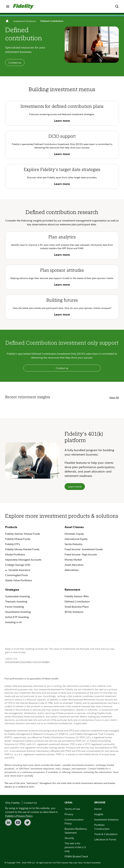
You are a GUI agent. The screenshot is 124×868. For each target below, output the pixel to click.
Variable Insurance (18, 570)
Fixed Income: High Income (81, 554)
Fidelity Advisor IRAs (77, 596)
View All (114, 397)
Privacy (69, 814)
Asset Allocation (74, 565)
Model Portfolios (15, 554)
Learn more (75, 487)
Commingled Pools (17, 575)
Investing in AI (13, 622)
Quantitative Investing (18, 612)
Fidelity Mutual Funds (18, 539)
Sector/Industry (74, 544)
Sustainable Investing (18, 596)
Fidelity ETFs (13, 544)
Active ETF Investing (17, 617)
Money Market (73, 560)
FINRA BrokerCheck (76, 856)
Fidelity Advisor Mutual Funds (23, 534)
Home (98, 809)
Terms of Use (72, 809)
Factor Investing (15, 607)
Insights (99, 814)
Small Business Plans (77, 607)
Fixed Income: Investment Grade (84, 549)
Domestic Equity (74, 534)
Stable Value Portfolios (19, 580)
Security (69, 838)
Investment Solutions (24, 21)
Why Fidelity (12, 803)
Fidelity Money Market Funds (22, 549)
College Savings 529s (18, 565)
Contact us (15, 63)
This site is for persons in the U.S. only (76, 847)
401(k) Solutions (74, 612)
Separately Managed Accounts (24, 560)
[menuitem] (8, 6)
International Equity (76, 539)
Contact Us (30, 803)
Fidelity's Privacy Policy (19, 816)
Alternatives (72, 570)
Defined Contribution (77, 601)
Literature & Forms (105, 839)
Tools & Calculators (106, 834)
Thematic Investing (16, 601)
